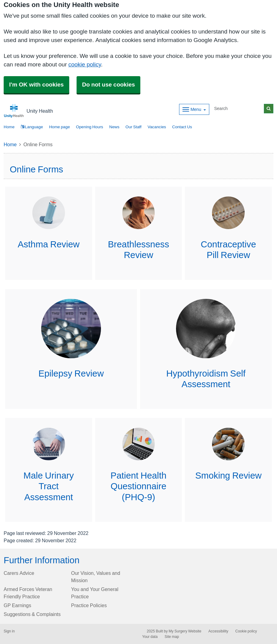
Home (10, 144)
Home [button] (9, 127)
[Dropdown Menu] (194, 109)
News (114, 127)
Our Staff (133, 127)
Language (32, 127)
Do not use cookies (108, 85)
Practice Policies (89, 605)
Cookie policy (246, 631)
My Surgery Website (185, 631)
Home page (59, 127)
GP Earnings (17, 605)
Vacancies (157, 127)
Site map (172, 637)
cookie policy (85, 64)
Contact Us (182, 127)
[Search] (238, 109)
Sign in (9, 631)
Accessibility (218, 631)
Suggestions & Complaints (32, 614)
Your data (150, 637)
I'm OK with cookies (36, 85)
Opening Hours (90, 127)
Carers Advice (19, 573)
